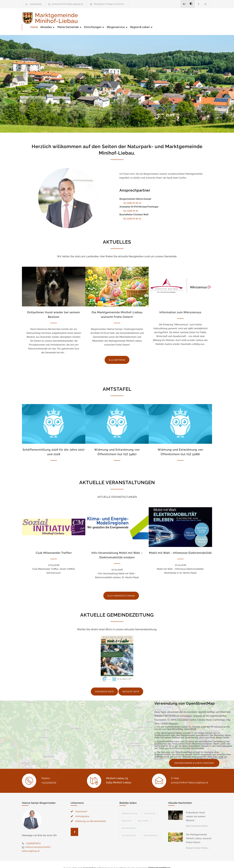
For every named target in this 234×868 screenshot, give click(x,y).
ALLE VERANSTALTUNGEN (121, 589)
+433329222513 (33, 836)
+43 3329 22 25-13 (132, 196)
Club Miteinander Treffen (54, 546)
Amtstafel (143, 814)
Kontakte (127, 814)
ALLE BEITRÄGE (117, 353)
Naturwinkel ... (130, 822)
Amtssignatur (82, 810)
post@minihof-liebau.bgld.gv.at (68, 4)
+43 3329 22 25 (130, 204)
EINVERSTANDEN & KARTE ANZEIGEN (194, 756)
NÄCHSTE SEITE (131, 685)
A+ (184, 4)
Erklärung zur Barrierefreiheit (91, 814)
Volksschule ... (130, 829)
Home (93, 18)
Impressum (81, 805)
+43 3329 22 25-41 (132, 212)
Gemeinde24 (90, 861)
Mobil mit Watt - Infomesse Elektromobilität (180, 546)
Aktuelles (107, 18)
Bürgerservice (177, 18)
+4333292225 (35, 4)
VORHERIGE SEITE (104, 685)
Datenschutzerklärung (159, 861)
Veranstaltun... (130, 807)
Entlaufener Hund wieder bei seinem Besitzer (196, 810)
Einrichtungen (153, 18)
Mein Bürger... (151, 829)
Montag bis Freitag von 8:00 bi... (109, 4)
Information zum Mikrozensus (180, 305)
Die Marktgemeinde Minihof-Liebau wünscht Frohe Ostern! (199, 832)
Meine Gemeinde (129, 18)
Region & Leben (201, 18)
